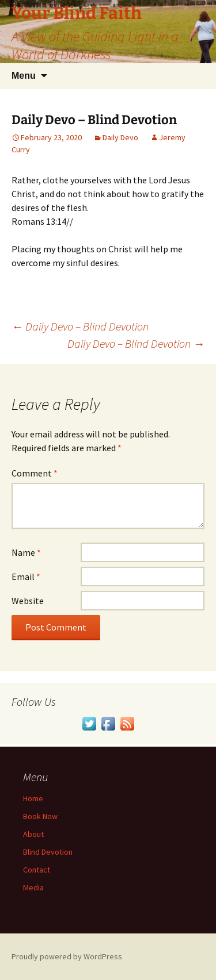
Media (33, 887)
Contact (37, 870)
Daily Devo (120, 137)
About (33, 834)
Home (33, 798)
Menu (24, 76)
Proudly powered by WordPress (67, 956)
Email (26, 577)
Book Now (40, 816)
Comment (35, 473)
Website (28, 601)
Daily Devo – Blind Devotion (80, 326)
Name (26, 552)
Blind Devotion (48, 852)
